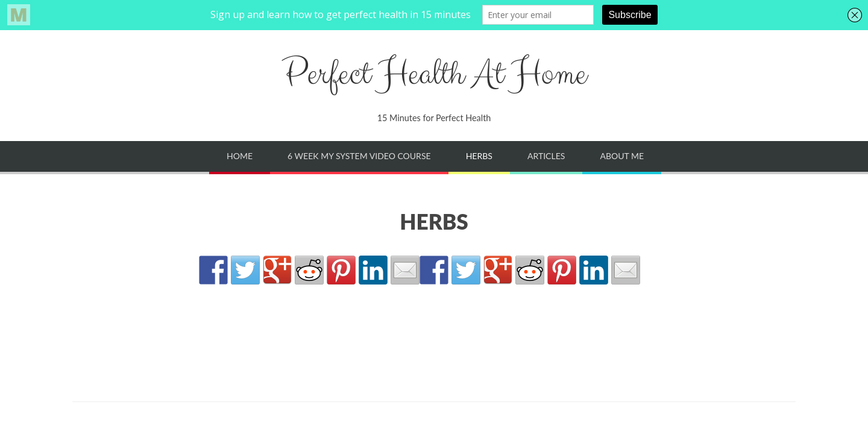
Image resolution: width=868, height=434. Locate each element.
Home (240, 156)
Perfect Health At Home (434, 74)
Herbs (479, 156)
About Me (622, 156)
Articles (546, 156)
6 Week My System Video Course (359, 156)
